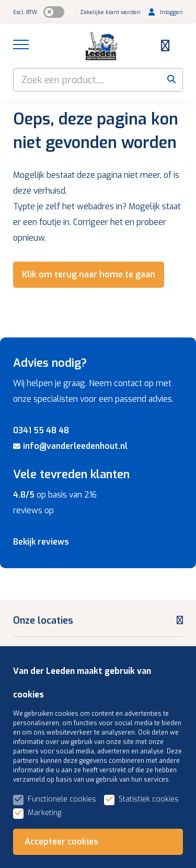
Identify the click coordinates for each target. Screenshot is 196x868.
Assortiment (41, 780)
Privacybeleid (43, 851)
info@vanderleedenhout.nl (70, 446)
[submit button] (171, 80)
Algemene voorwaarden (132, 838)
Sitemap (63, 838)
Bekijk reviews (41, 542)
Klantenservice (46, 748)
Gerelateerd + (102, 851)
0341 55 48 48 (41, 430)
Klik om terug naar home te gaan (89, 274)
